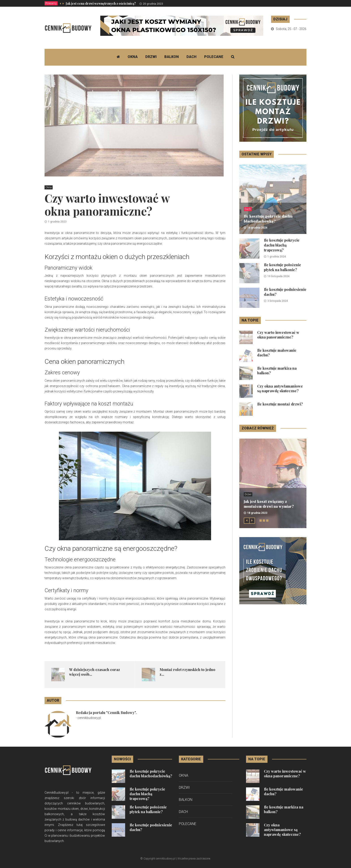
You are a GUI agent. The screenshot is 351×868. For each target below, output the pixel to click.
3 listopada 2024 (278, 301)
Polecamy (51, 3)
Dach (192, 57)
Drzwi (151, 57)
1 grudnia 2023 (57, 222)
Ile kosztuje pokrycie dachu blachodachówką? (268, 219)
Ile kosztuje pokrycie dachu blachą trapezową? (282, 245)
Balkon (172, 57)
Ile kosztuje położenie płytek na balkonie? (283, 267)
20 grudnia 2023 (153, 4)
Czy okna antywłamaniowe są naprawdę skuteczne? (280, 388)
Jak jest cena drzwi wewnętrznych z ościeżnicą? (101, 3)
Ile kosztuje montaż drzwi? (280, 404)
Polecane (214, 57)
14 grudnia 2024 (257, 228)
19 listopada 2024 (278, 276)
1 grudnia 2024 (277, 257)
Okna (133, 57)
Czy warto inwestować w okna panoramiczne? (278, 335)
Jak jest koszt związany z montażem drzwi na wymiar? (269, 504)
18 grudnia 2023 (257, 513)
